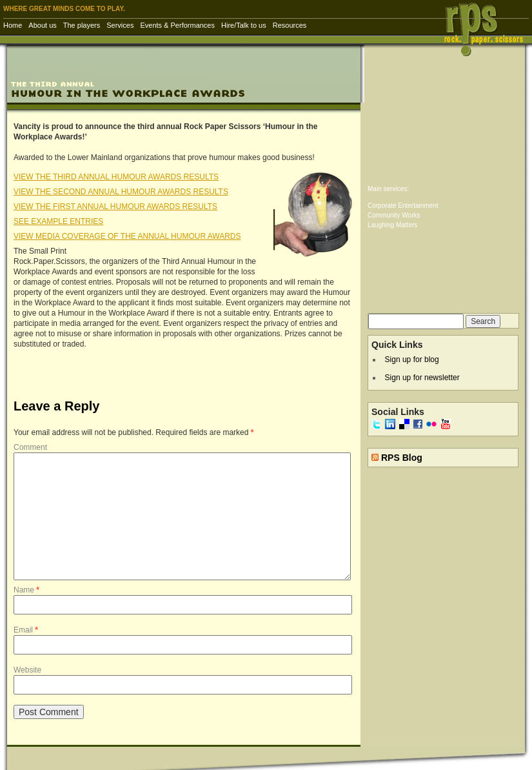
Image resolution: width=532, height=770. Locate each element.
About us (42, 25)
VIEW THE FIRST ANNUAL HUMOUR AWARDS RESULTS (115, 207)
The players (82, 25)
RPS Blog (402, 458)
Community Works (394, 215)
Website (27, 670)
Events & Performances (177, 25)
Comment (30, 447)
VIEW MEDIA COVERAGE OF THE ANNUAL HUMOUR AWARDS (127, 236)
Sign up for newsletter (422, 378)
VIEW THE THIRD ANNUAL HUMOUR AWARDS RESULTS (116, 177)
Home (13, 25)
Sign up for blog (412, 360)
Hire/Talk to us (244, 25)
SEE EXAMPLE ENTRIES (58, 221)
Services (120, 25)
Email (26, 630)
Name (26, 590)
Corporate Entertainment (403, 206)
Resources (290, 25)
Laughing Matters (392, 225)
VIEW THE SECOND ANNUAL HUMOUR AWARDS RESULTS (121, 192)
